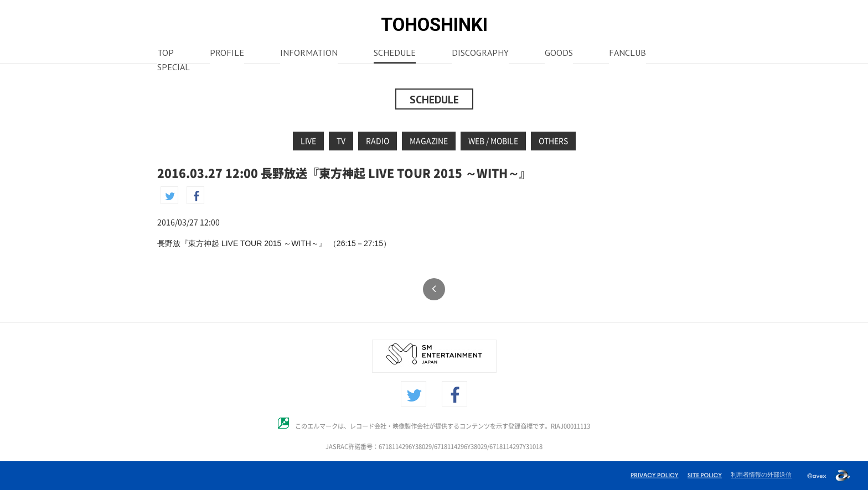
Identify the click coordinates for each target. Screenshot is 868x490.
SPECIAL (174, 68)
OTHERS (553, 141)
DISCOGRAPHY (480, 54)
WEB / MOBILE (493, 141)
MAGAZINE (429, 141)
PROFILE (227, 54)
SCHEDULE (395, 54)
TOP (166, 54)
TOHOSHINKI (434, 25)
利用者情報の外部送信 (761, 475)
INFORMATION (309, 54)
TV (341, 141)
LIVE (308, 141)
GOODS (559, 54)
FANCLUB (627, 54)
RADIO (378, 141)
